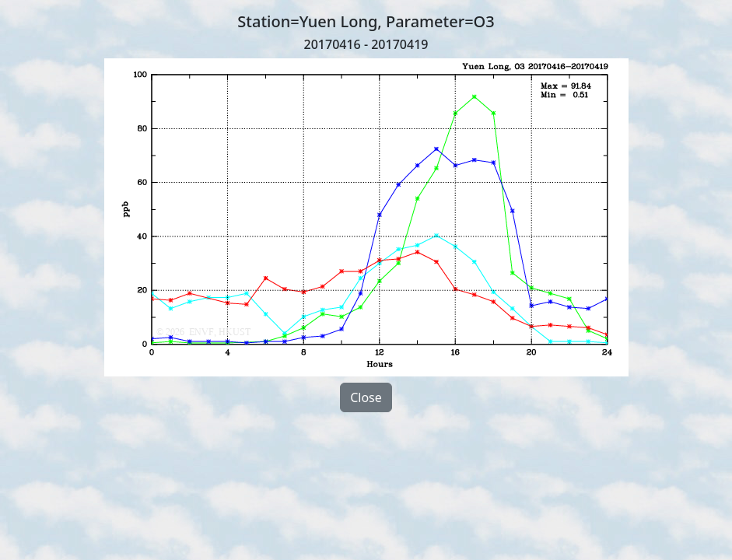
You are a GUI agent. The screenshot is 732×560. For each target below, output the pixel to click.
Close (366, 397)
